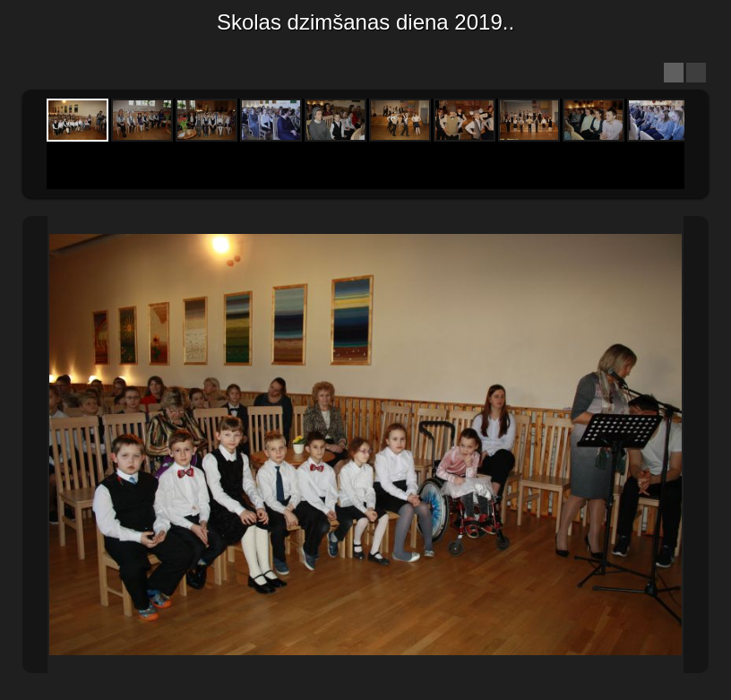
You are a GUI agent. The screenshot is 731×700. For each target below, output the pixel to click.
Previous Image (35, 445)
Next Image (696, 445)
